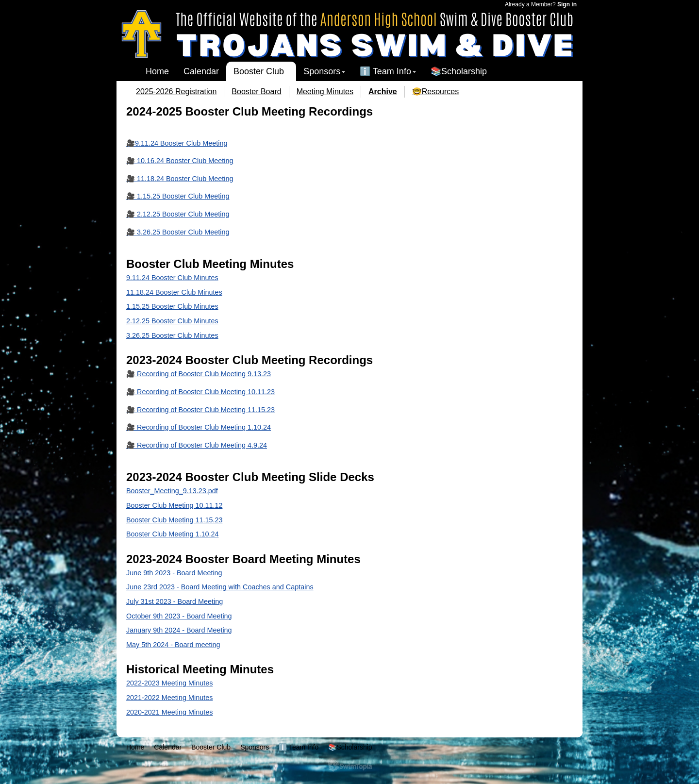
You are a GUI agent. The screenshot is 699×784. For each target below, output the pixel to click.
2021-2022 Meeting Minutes (169, 698)
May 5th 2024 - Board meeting (173, 645)
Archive (383, 92)
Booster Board (256, 92)
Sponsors (322, 71)
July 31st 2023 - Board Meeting (175, 601)
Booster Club (259, 71)
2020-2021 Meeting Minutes (169, 712)
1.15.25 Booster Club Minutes (172, 306)
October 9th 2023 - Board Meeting (179, 616)
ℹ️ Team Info (385, 71)
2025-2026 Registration (176, 92)
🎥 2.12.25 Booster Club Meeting (178, 214)
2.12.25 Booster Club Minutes (172, 321)
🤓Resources (435, 92)
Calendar (201, 71)
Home (157, 71)
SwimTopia (350, 766)
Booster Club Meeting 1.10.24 (172, 534)
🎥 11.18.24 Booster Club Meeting (180, 179)
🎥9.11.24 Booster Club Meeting (177, 143)
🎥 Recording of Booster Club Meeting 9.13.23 (199, 374)
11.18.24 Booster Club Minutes (174, 292)
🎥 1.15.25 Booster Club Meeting (178, 196)
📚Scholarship (459, 71)
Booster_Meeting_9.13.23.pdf (172, 491)
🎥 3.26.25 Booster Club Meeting (178, 232)
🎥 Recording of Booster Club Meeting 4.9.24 (197, 445)
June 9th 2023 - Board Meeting (174, 573)
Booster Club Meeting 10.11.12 (174, 505)
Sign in (567, 4)
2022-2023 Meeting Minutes (169, 683)
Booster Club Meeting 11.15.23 (174, 520)
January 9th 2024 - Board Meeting (179, 630)
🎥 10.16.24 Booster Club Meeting (180, 161)
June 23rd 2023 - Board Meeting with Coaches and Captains (220, 587)
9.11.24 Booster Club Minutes (172, 278)
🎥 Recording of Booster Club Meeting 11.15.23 (200, 410)
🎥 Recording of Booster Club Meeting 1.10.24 (199, 427)
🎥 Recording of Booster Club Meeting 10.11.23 (200, 392)
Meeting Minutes (325, 92)
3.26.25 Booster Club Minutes (172, 335)
